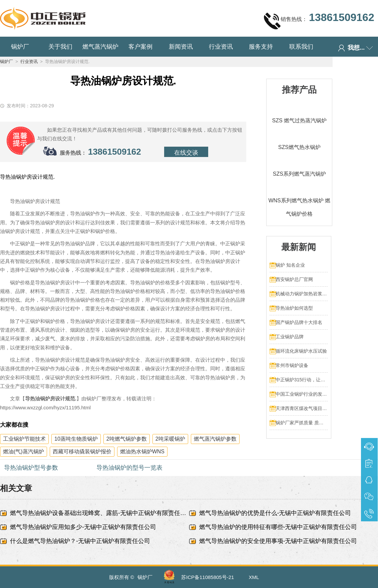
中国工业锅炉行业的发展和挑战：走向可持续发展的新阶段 (302, 394)
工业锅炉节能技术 (24, 439)
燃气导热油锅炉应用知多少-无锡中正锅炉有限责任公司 (83, 527)
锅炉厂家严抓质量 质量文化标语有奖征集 (302, 423)
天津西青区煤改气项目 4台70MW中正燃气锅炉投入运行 (302, 408)
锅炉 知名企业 (290, 265)
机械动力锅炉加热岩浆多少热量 (302, 294)
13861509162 (115, 152)
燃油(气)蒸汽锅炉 (24, 451)
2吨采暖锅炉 (170, 439)
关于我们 (60, 47)
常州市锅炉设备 (292, 365)
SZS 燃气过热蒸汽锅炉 (300, 120)
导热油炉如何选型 (294, 308)
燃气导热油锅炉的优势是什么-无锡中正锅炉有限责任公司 (275, 513)
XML (254, 577)
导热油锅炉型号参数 (31, 468)
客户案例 (140, 47)
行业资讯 (221, 47)
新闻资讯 (181, 47)
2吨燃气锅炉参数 (127, 439)
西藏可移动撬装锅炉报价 (82, 451)
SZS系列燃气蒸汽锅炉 (299, 174)
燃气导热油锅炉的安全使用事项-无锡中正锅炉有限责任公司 (278, 541)
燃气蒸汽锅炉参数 (215, 439)
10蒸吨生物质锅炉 (76, 439)
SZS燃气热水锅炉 (299, 147)
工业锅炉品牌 (290, 337)
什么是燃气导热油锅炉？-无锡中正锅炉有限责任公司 (80, 541)
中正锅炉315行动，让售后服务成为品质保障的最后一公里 (302, 380)
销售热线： (319, 21)
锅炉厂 (20, 47)
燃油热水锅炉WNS (142, 451)
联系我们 (301, 47)
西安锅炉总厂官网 (294, 279)
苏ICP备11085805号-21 (208, 577)
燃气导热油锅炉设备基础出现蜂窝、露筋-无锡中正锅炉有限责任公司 (100, 513)
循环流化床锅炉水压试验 (301, 351)
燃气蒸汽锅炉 (100, 47)
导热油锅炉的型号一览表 (129, 468)
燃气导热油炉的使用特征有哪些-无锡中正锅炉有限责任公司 (278, 527)
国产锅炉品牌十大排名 (299, 322)
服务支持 (261, 47)
